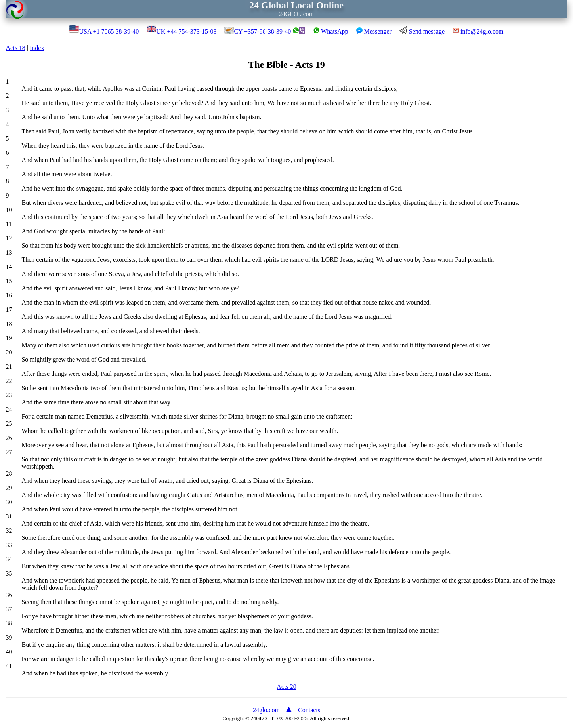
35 (9, 573)
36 (9, 595)
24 (9, 409)
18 (9, 324)
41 (9, 666)
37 (9, 609)
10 (9, 210)
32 (9, 531)
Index (37, 48)
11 (9, 224)
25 (9, 424)
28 (9, 474)
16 (9, 295)
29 (9, 488)
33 (9, 545)
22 (9, 381)
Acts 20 (286, 687)
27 (9, 452)
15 (9, 281)
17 (9, 310)
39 (9, 637)
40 (9, 652)
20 (9, 352)
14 (9, 267)
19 (9, 338)
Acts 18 (15, 48)
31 (9, 516)
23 (9, 395)
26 (9, 438)
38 (9, 623)
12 (9, 238)
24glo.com (266, 710)
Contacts (309, 710)
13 (9, 253)
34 (9, 559)
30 (9, 502)
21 (9, 367)
